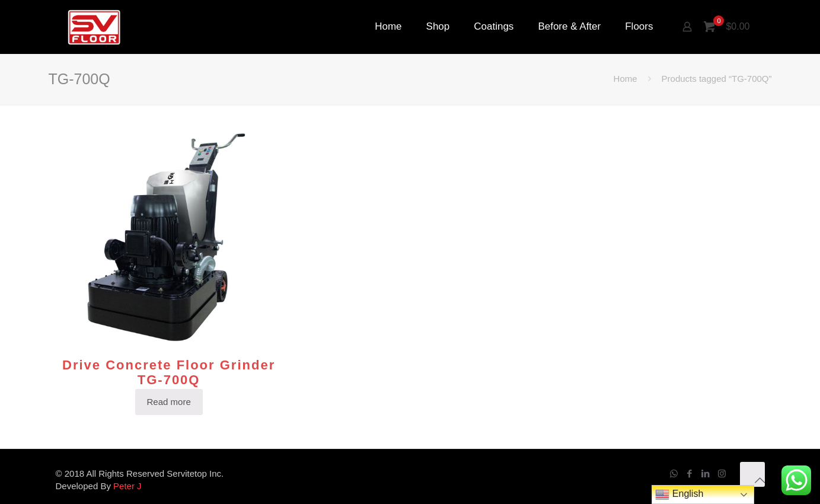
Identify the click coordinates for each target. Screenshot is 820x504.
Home (626, 79)
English (679, 495)
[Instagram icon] (722, 473)
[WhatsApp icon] (674, 473)
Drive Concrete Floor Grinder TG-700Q (169, 372)
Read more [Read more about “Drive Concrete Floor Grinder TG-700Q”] (169, 402)
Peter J (127, 486)
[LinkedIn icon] (706, 473)
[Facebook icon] (690, 473)
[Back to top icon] (752, 474)
